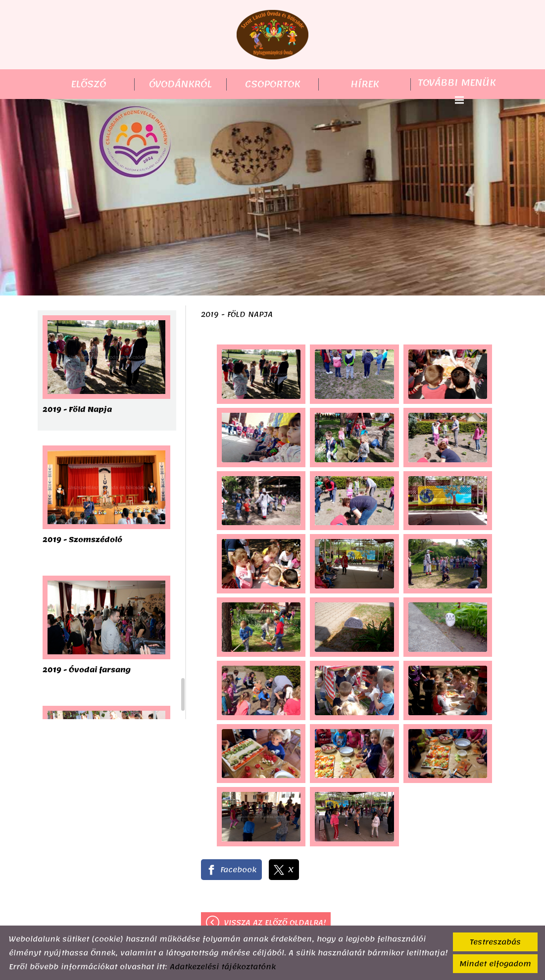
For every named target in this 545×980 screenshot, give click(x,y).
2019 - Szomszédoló (82, 541)
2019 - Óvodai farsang (87, 671)
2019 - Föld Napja (77, 411)
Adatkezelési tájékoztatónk (223, 967)
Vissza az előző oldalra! (275, 923)
